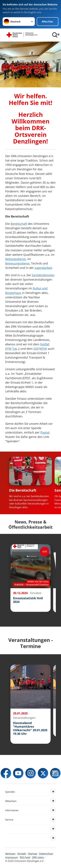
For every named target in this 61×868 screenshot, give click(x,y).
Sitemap (33, 854)
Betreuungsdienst (17, 263)
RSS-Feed (25, 857)
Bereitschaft (19, 224)
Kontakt (22, 854)
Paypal (45, 432)
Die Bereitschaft (23, 490)
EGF (36, 349)
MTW (43, 349)
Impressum (12, 857)
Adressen (10, 854)
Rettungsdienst (15, 259)
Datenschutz (46, 854)
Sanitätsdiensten (43, 275)
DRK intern (38, 857)
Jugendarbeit (43, 268)
